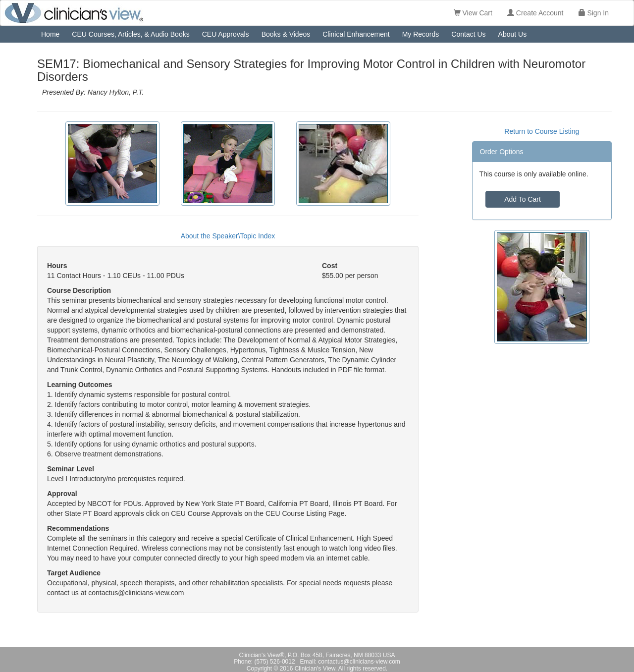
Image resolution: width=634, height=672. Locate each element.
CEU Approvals (226, 34)
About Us (513, 34)
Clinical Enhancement (356, 34)
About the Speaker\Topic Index (228, 236)
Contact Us (468, 34)
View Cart (473, 13)
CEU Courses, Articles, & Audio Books (131, 34)
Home (50, 34)
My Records (421, 34)
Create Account (535, 13)
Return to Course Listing (542, 131)
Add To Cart (523, 199)
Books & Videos (286, 34)
